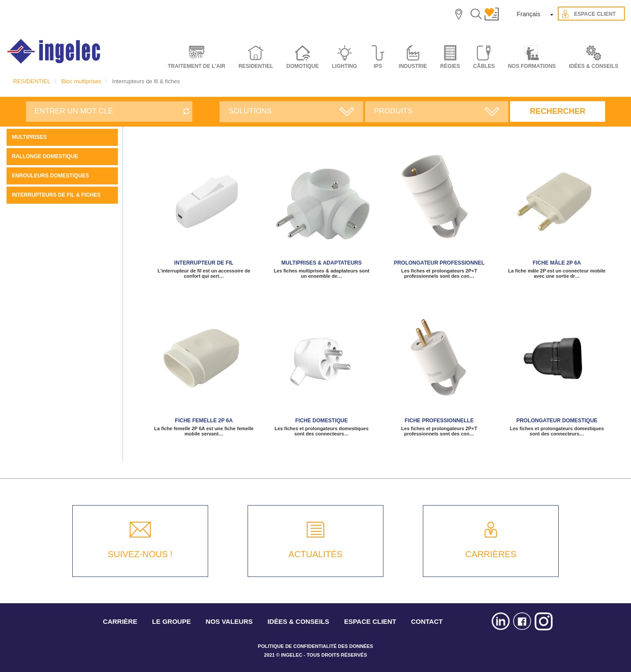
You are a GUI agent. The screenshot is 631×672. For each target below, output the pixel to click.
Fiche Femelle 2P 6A (204, 421)
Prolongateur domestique (557, 421)
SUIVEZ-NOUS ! (140, 554)
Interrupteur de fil (204, 263)
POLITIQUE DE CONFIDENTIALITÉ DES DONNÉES (316, 646)
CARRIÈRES (491, 554)
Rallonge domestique (45, 156)
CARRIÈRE (120, 621)
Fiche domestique (322, 421)
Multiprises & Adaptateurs (322, 263)
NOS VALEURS (229, 621)
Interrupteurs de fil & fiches (56, 195)
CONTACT (427, 621)
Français (528, 14)
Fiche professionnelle (439, 421)
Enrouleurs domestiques (50, 176)
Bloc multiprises (81, 81)
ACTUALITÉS (315, 554)
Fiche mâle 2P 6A (557, 263)
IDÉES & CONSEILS (594, 66)
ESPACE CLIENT (370, 621)
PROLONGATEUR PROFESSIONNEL (439, 263)
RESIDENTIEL (32, 81)
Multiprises (29, 137)
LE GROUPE (171, 621)
